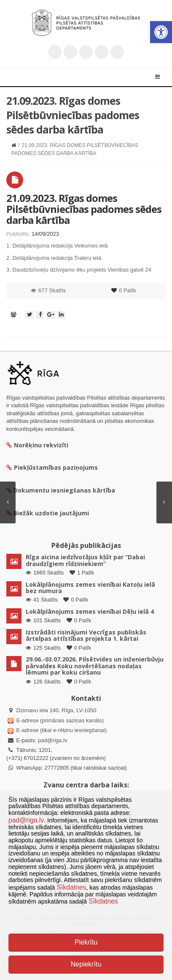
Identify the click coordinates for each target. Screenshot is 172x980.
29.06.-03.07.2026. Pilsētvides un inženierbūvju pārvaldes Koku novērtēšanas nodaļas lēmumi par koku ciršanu (95, 666)
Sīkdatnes (71, 887)
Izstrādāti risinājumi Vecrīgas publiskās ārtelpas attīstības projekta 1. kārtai (86, 635)
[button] (161, 32)
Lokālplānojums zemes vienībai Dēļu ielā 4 (90, 611)
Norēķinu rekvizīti (37, 445)
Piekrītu (86, 942)
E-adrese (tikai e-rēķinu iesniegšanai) (61, 730)
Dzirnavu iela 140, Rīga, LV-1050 (56, 710)
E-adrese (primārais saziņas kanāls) (60, 720)
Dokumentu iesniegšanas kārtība (64, 490)
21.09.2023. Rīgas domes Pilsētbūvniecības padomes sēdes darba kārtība (84, 209)
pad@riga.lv (53, 740)
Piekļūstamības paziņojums (52, 467)
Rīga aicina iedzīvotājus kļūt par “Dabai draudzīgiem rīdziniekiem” (85, 560)
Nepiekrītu (86, 964)
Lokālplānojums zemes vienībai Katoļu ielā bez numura (90, 588)
